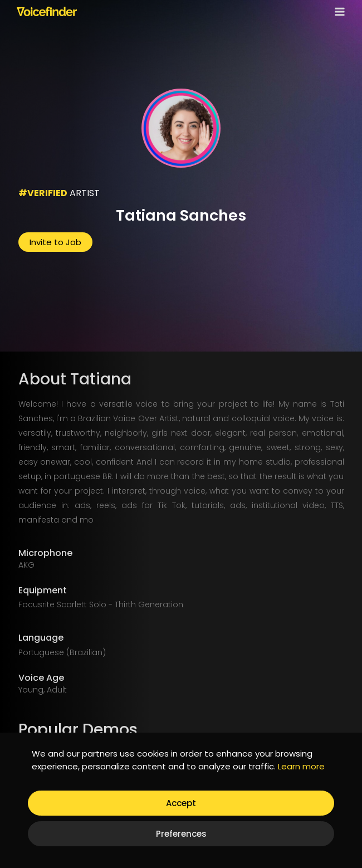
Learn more (301, 766)
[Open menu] (337, 11)
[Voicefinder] (47, 11)
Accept (181, 803)
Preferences (181, 834)
